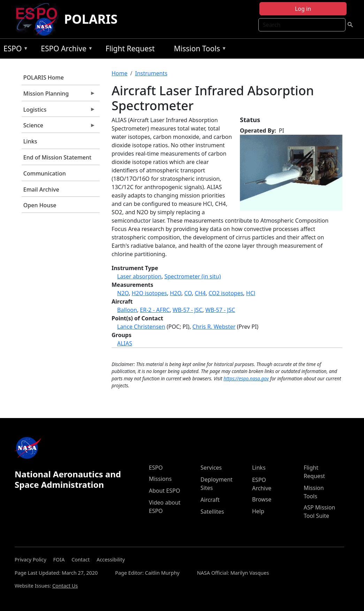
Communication (45, 173)
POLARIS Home (44, 77)
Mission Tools (199, 50)
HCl (251, 293)
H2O (176, 293)
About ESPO (164, 491)
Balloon (127, 310)
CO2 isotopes (226, 293)
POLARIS (91, 19)
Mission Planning (59, 95)
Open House (40, 205)
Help (258, 511)
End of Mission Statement (57, 157)
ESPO (14, 50)
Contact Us (65, 586)
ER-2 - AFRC (155, 310)
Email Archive (41, 189)
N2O (123, 293)
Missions (160, 479)
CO (188, 293)
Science (59, 127)
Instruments (151, 73)
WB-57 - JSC (187, 310)
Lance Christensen (141, 327)
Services (211, 468)
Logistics (59, 111)
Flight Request (130, 49)
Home (120, 73)
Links (30, 141)
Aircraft (210, 500)
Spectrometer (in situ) (192, 276)
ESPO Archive (65, 50)
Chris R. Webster (214, 327)
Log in (303, 9)
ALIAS (125, 343)
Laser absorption (139, 276)
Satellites (212, 512)
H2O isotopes (149, 293)
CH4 (200, 293)
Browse (262, 499)
